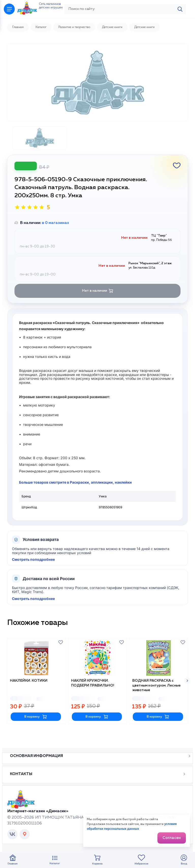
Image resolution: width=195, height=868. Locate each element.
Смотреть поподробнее (33, 572)
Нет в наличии (98, 303)
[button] (187, 692)
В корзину (36, 728)
